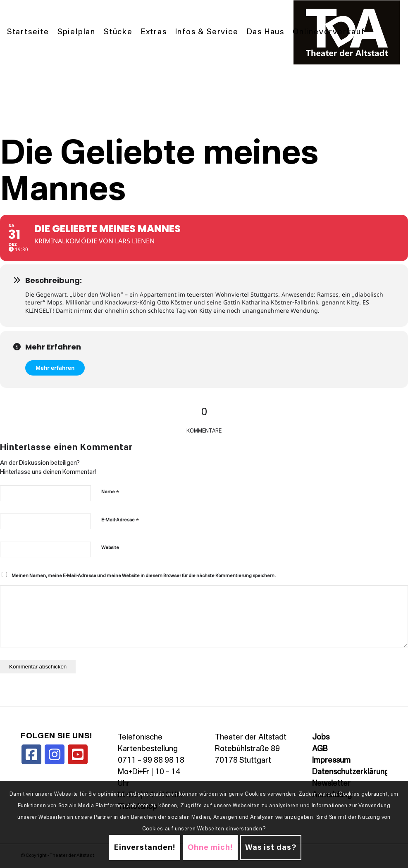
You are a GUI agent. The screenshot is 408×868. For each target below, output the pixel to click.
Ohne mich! (210, 848)
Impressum (331, 761)
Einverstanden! (145, 848)
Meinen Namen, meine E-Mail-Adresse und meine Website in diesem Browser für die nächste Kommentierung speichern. (143, 576)
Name (110, 492)
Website (110, 548)
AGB (320, 749)
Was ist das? (271, 848)
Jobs (321, 737)
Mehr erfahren (55, 368)
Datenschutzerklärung (351, 772)
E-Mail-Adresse (120, 520)
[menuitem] (28, 32)
